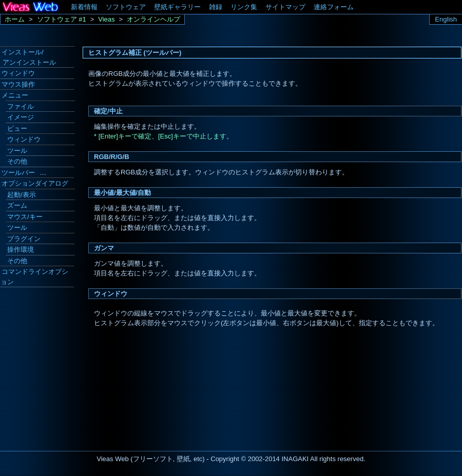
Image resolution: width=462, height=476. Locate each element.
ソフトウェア (126, 7)
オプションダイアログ (35, 183)
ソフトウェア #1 (62, 19)
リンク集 (244, 7)
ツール (17, 151)
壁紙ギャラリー (177, 7)
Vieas (106, 19)
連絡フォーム (334, 7)
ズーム (17, 205)
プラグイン (24, 239)
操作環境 (21, 250)
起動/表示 (22, 195)
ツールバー (18, 173)
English (446, 19)
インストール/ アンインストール (28, 57)
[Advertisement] (36, 359)
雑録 (216, 7)
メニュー (15, 95)
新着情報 (84, 7)
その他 (17, 161)
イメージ (21, 117)
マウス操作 (18, 84)
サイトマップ (285, 7)
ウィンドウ (18, 73)
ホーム (15, 19)
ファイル (21, 106)
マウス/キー (25, 217)
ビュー (17, 128)
